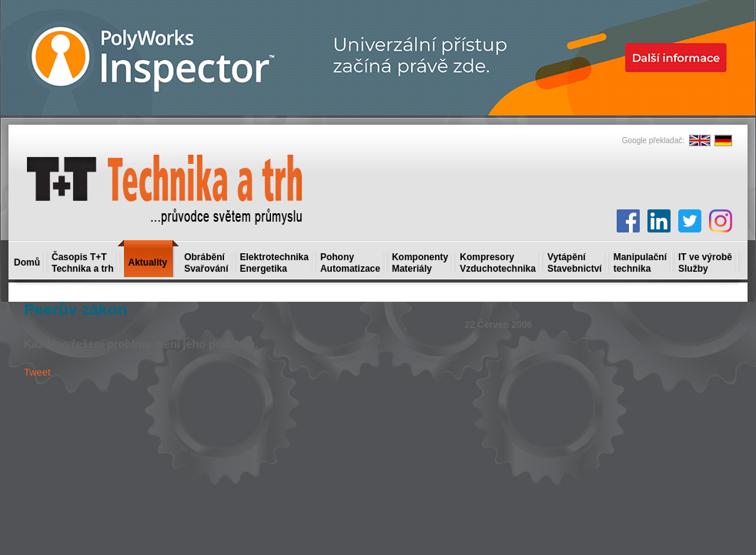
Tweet (37, 372)
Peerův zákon (75, 309)
